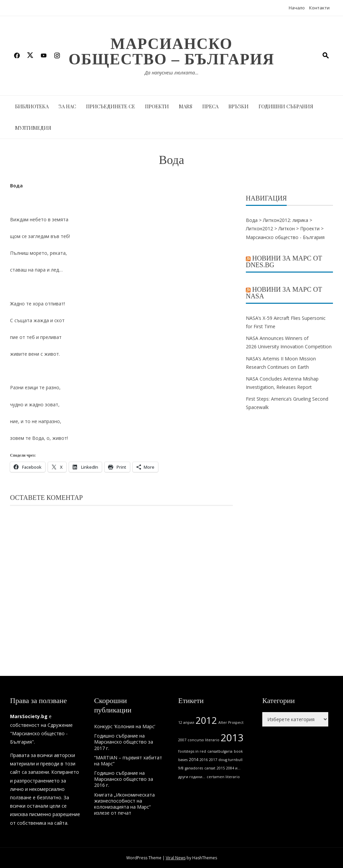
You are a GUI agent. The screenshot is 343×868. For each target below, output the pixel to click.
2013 (232, 738)
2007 (182, 740)
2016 (204, 760)
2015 (221, 768)
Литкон (287, 228)
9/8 (181, 768)
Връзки (238, 106)
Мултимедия (33, 128)
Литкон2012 (259, 228)
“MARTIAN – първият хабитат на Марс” (128, 761)
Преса (210, 106)
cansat (210, 768)
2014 (194, 760)
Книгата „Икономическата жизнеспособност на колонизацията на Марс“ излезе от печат (124, 804)
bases (183, 760)
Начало (297, 8)
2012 (206, 720)
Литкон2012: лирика (286, 220)
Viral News (176, 858)
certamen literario (223, 777)
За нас (67, 106)
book (238, 751)
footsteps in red (192, 751)
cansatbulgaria (220, 751)
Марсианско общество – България (171, 51)
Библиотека (32, 106)
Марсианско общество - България (285, 237)
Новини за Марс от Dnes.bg (284, 262)
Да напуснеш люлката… (172, 73)
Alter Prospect (231, 722)
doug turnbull (230, 760)
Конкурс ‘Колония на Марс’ (125, 726)
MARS (186, 106)
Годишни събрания (286, 106)
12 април (186, 722)
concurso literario (203, 740)
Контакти (319, 8)
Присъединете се (111, 106)
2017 (213, 760)
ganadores (194, 768)
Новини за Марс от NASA (284, 293)
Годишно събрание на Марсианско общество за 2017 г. (124, 742)
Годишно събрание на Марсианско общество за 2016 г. (124, 779)
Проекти (157, 106)
